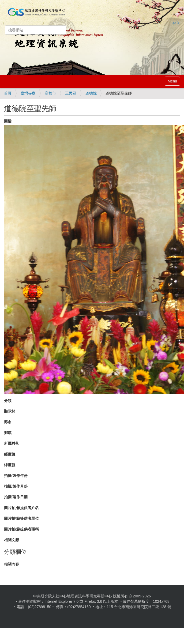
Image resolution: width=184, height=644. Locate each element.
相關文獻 (12, 540)
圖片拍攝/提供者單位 (21, 518)
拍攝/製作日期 (16, 497)
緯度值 (10, 465)
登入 (176, 23)
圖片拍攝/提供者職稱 (21, 529)
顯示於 (10, 411)
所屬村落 (12, 443)
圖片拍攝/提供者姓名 (21, 508)
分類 (8, 401)
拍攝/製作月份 (16, 486)
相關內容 (12, 564)
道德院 (91, 93)
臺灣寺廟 (28, 93)
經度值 (10, 454)
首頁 (8, 93)
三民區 (71, 93)
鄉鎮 (8, 433)
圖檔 (8, 121)
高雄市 (50, 93)
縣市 (8, 422)
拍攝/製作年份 (16, 476)
